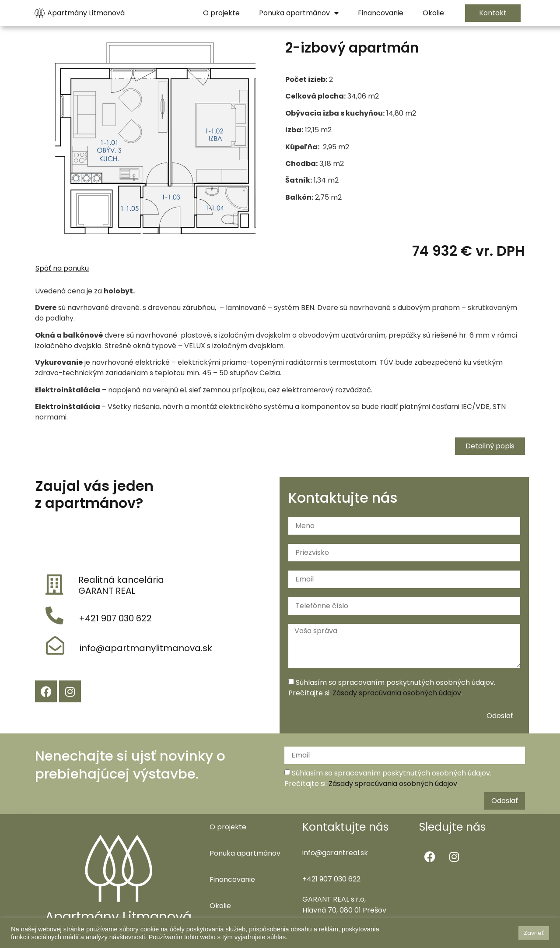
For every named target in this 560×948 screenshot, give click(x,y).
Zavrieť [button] (534, 933)
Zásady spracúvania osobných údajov (397, 693)
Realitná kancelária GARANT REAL (121, 585)
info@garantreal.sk (335, 853)
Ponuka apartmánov (245, 853)
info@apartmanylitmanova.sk (146, 648)
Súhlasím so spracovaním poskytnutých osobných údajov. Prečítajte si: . (392, 688)
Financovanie (232, 879)
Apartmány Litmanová (86, 13)
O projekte (228, 827)
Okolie (220, 906)
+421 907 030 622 (115, 618)
